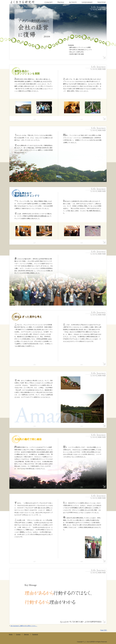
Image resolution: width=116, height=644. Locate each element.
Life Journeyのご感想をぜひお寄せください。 (24, 626)
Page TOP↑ (104, 630)
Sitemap (26, 634)
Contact (18, 634)
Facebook (35, 634)
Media (11, 634)
